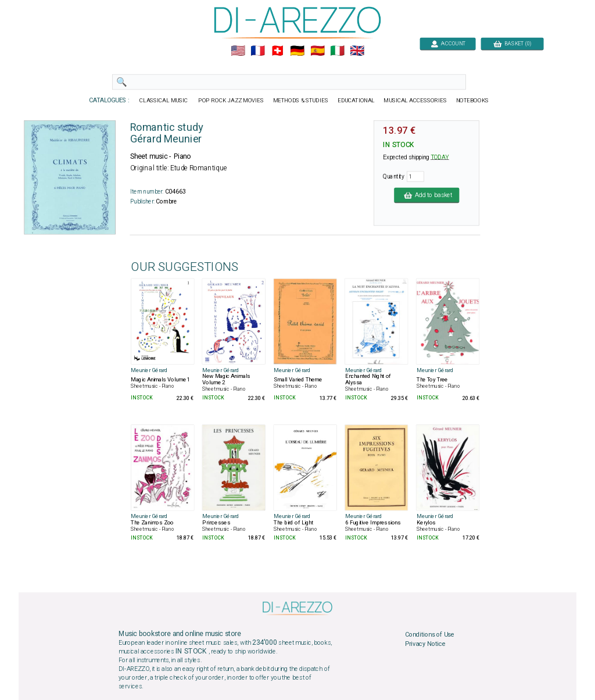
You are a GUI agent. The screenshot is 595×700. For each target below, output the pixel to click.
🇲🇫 (258, 51)
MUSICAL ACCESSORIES (416, 101)
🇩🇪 (297, 51)
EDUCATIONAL (356, 101)
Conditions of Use (430, 635)
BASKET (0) (512, 43)
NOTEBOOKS (472, 101)
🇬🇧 (357, 51)
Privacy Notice (425, 644)
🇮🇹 (337, 51)
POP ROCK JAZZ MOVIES (231, 101)
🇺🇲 (238, 51)
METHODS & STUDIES (301, 101)
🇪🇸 (318, 51)
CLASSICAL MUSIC (164, 101)
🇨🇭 (277, 51)
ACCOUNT (448, 43)
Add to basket (426, 195)
